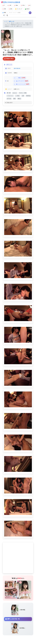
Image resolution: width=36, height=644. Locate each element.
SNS (4, 13)
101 (23, 5)
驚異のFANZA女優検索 (11, 2)
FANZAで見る (9, 59)
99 (9, 5)
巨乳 (11, 9)
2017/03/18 (17, 68)
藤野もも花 (12, 21)
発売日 (27, 9)
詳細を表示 (9, 103)
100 (4, 9)
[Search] (18, 13)
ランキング (19, 9)
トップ (6, 21)
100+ (16, 5)
